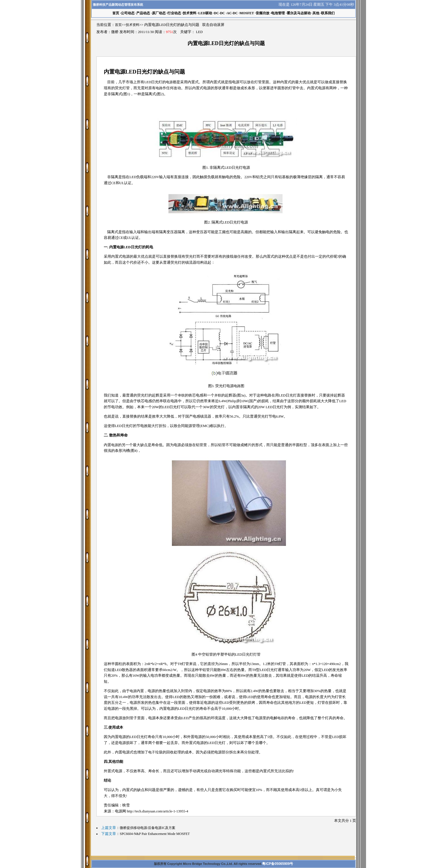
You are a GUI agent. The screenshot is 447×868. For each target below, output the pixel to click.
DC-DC (219, 13)
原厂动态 (159, 13)
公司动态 (128, 13)
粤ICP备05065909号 (278, 864)
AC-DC (232, 13)
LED (199, 32)
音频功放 (263, 13)
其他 (316, 13)
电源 (169, 82)
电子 (152, 752)
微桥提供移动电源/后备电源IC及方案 (148, 828)
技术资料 (190, 13)
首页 (118, 25)
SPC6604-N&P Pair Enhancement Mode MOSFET (155, 834)
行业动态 (174, 13)
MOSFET (247, 13)
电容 (281, 718)
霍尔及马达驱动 (299, 13)
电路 (159, 88)
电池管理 (278, 13)
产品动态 (143, 13)
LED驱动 (205, 13)
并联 (218, 395)
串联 (181, 395)
